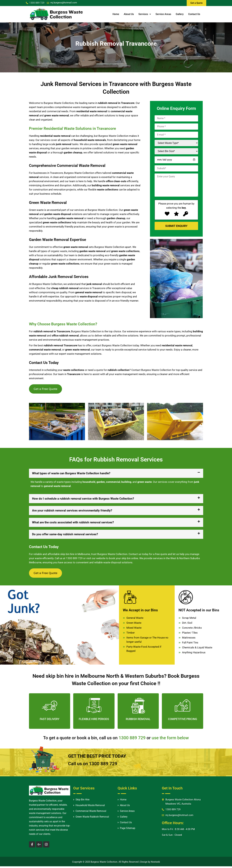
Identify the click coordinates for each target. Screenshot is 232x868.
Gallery (180, 14)
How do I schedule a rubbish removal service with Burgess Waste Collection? (83, 500)
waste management (86, 340)
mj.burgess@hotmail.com (64, 3)
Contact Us (194, 14)
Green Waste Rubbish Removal (92, 819)
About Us (129, 14)
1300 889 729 (74, 559)
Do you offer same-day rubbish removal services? (65, 535)
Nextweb (155, 864)
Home (116, 14)
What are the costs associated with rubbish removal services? (73, 523)
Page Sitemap (128, 830)
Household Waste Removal (90, 807)
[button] (116, 474)
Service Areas (163, 14)
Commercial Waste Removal (91, 813)
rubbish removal (69, 288)
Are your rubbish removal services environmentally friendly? (72, 511)
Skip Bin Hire (82, 801)
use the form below (170, 740)
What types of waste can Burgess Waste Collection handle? (71, 474)
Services (145, 14)
